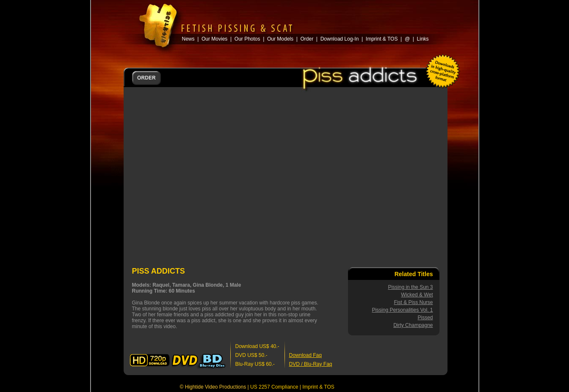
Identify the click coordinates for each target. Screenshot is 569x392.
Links (423, 39)
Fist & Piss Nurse (413, 302)
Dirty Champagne (413, 325)
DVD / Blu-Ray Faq (311, 364)
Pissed (425, 318)
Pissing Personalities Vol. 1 (402, 310)
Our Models (280, 39)
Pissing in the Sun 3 (410, 287)
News (188, 39)
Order (307, 39)
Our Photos (247, 39)
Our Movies (214, 39)
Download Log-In (340, 39)
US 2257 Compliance (274, 387)
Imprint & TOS (318, 387)
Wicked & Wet (417, 295)
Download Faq (305, 355)
